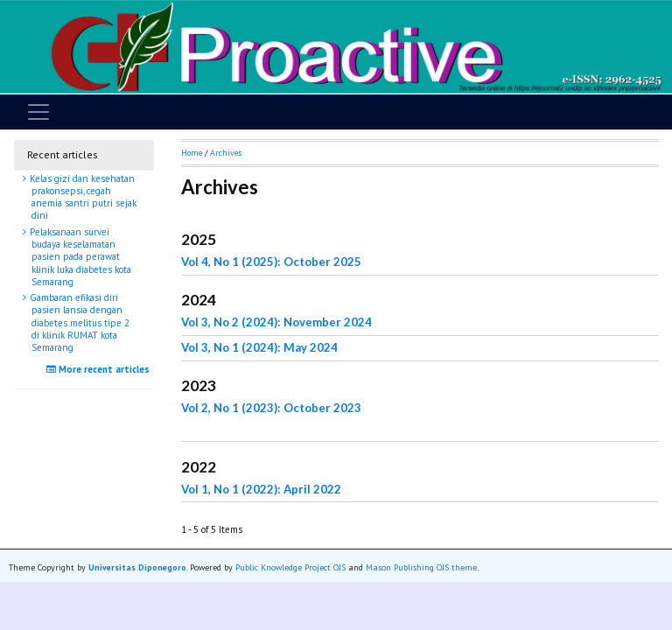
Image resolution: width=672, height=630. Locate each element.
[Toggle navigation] (38, 112)
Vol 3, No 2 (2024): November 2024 (276, 322)
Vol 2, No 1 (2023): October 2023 (271, 408)
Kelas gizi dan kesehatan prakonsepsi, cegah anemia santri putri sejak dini (82, 197)
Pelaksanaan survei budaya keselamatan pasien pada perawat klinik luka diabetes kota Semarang (79, 257)
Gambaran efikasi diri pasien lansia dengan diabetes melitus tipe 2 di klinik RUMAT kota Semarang (78, 322)
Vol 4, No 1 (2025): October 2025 (271, 262)
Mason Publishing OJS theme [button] (421, 567)
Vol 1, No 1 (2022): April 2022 (261, 489)
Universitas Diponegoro (137, 567)
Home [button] (192, 153)
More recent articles (100, 369)
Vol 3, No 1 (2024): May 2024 (259, 347)
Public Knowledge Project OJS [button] (290, 567)
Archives (226, 153)
